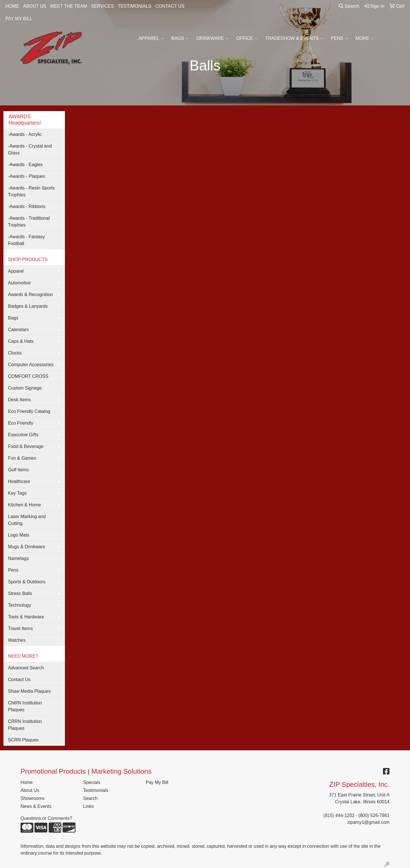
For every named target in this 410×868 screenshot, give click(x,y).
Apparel (151, 38)
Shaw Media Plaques (29, 691)
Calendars (18, 330)
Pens (340, 38)
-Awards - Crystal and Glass (30, 149)
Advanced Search (26, 668)
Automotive (19, 283)
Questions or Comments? (46, 818)
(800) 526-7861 (374, 815)
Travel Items (20, 628)
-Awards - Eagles (25, 165)
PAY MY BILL (19, 19)
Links (88, 806)
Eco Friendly (21, 423)
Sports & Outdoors (27, 582)
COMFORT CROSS (28, 376)
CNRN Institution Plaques (25, 706)
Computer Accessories (31, 365)
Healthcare (19, 481)
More (365, 38)
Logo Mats (19, 535)
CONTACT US (170, 6)
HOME (12, 6)
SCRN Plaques (23, 740)
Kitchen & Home (24, 505)
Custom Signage (25, 388)
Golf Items (18, 470)
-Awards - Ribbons (27, 206)
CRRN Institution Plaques (25, 725)
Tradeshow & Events (294, 38)
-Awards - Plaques (26, 176)
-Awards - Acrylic (25, 134)
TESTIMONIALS (135, 6)
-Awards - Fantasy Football (26, 240)
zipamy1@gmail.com (368, 822)
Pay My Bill (157, 782)
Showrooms (32, 798)
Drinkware (213, 38)
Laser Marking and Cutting (27, 520)
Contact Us (19, 679)
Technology (20, 605)
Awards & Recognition (30, 295)
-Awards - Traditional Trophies (29, 222)
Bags (180, 38)
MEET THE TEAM (69, 6)
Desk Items (19, 400)
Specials (92, 782)
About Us (30, 790)
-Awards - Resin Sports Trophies (31, 191)
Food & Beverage (26, 446)
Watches (17, 640)
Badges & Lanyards (28, 306)
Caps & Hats (21, 341)
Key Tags (17, 493)
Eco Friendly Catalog (29, 411)
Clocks (15, 353)
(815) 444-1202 (339, 815)
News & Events (36, 806)
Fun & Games (22, 458)
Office (247, 38)
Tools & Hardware (26, 617)
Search (349, 6)
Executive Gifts (23, 435)
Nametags (18, 558)
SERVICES (102, 6)
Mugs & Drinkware (27, 547)
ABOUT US (35, 6)
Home (27, 782)
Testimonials (96, 790)
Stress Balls (20, 593)
